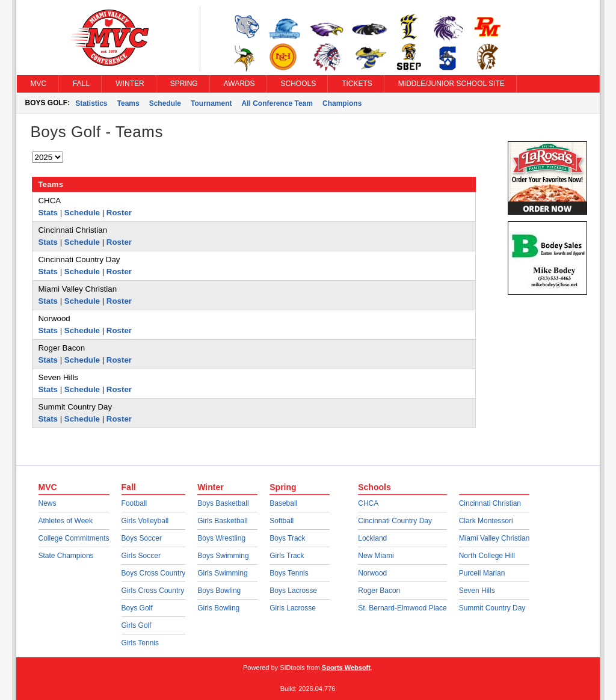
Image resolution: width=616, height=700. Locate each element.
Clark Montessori (486, 521)
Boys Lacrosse (293, 591)
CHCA (368, 503)
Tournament (211, 103)
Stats (48, 213)
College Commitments (74, 538)
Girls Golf (137, 625)
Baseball (283, 503)
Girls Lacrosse (293, 608)
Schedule (165, 103)
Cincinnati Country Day (395, 521)
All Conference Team (277, 103)
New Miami (376, 556)
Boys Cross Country (154, 573)
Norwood (372, 573)
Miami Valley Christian (494, 538)
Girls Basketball (222, 521)
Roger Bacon (379, 591)
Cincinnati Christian (490, 503)
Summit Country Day (492, 608)
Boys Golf (137, 608)
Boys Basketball (223, 503)
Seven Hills (477, 591)
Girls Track (287, 556)
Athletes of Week (66, 521)
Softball (282, 521)
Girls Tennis (140, 643)
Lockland (372, 538)
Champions (342, 103)
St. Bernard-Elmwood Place (402, 608)
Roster (119, 213)
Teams (128, 103)
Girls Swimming (222, 573)
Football (134, 503)
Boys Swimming (223, 556)
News (48, 503)
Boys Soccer (142, 538)
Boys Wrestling (221, 538)
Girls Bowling (218, 608)
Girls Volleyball (145, 521)
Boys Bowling (219, 591)
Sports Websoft (346, 668)
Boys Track (287, 538)
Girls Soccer (141, 556)
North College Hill (487, 556)
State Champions (66, 556)
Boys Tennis (289, 573)
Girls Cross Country (153, 591)
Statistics (91, 103)
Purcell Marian (482, 573)
